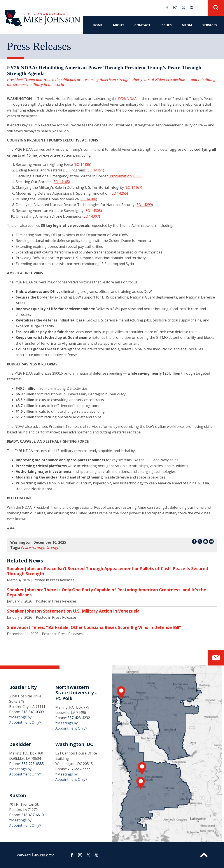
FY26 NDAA (127, 99)
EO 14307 (91, 216)
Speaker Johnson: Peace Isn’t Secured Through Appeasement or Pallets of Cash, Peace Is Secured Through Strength (108, 571)
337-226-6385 (33, 764)
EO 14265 (119, 193)
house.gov (44, 855)
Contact (142, 25)
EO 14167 (133, 187)
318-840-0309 (33, 712)
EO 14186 (88, 199)
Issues (166, 25)
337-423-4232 (79, 718)
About (118, 25)
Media (187, 25)
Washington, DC (74, 744)
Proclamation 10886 (126, 176)
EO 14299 (144, 205)
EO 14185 (82, 164)
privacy (24, 855)
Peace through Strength (41, 548)
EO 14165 (61, 182)
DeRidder (20, 744)
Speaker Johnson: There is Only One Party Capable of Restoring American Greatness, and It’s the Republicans (107, 592)
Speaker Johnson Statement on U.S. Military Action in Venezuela (73, 611)
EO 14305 (93, 211)
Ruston (18, 795)
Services (210, 25)
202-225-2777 (79, 769)
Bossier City (23, 687)
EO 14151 (95, 170)
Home (98, 25)
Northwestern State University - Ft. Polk (76, 693)
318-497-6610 (33, 815)
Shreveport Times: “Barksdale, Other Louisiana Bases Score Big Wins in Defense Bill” (94, 627)
